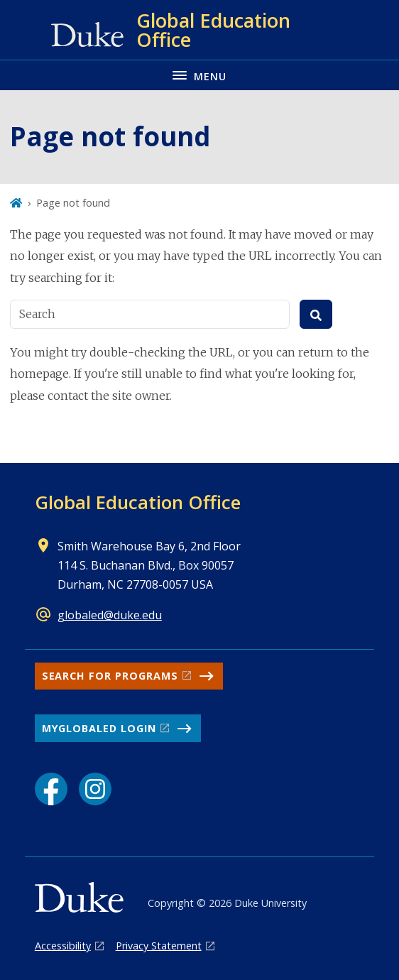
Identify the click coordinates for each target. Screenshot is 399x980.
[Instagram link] (95, 789)
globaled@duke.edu (110, 615)
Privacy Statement (159, 946)
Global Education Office (138, 502)
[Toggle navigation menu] (199, 75)
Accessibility (63, 946)
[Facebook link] (51, 789)
